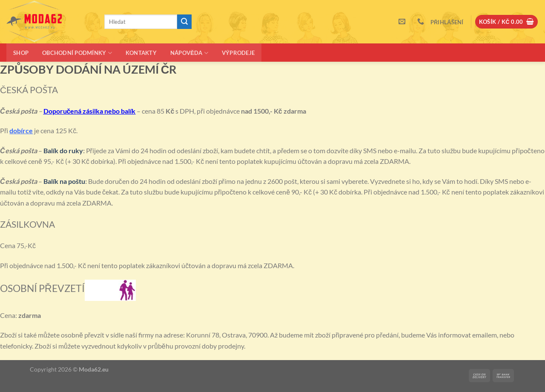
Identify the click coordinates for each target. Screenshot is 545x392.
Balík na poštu (64, 181)
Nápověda (189, 53)
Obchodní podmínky (77, 53)
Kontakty (141, 53)
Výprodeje (238, 53)
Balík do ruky (63, 150)
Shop (21, 53)
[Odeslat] (184, 22)
